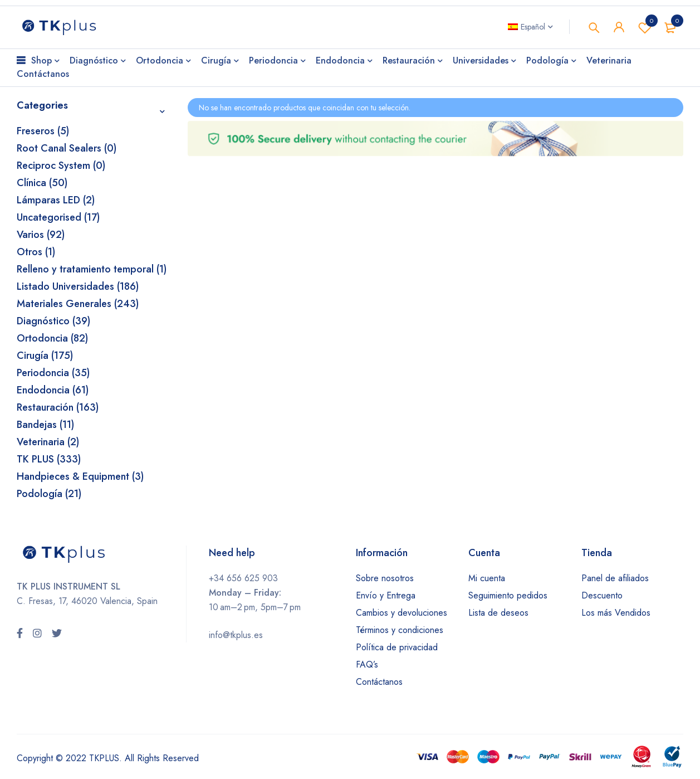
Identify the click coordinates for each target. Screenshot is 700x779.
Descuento (602, 595)
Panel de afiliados (615, 578)
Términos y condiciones (400, 630)
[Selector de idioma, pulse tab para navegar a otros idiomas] (530, 27)
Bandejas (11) (45, 425)
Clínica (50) (42, 183)
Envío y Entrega (386, 595)
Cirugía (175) (45, 356)
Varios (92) (41, 235)
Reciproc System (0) (61, 165)
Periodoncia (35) (53, 373)
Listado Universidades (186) (78, 286)
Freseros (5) (43, 131)
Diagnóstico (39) (53, 321)
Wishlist (645, 27)
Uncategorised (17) (58, 217)
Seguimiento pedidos (508, 595)
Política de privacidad (397, 647)
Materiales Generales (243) (78, 304)
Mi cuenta (487, 578)
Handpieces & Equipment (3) (80, 476)
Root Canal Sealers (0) (67, 148)
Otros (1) (36, 252)
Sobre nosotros (385, 578)
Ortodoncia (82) (52, 338)
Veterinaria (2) (48, 442)
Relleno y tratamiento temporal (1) (92, 269)
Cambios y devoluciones (402, 613)
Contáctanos (379, 682)
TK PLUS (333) (49, 459)
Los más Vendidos (616, 613)
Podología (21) (49, 494)
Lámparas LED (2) (56, 200)
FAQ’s (367, 664)
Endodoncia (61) (53, 390)
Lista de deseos (498, 613)
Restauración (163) (58, 407)
